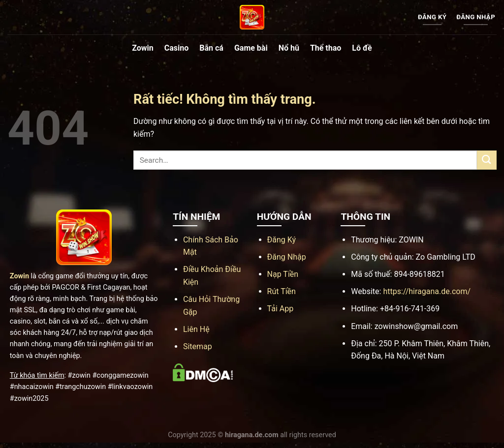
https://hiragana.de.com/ (427, 291)
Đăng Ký (282, 240)
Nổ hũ (289, 48)
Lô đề (362, 48)
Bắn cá (211, 48)
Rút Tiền (282, 291)
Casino (176, 48)
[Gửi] (487, 160)
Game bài (251, 48)
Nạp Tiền (283, 274)
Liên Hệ (196, 329)
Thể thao (326, 48)
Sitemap (198, 346)
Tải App (281, 309)
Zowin (143, 48)
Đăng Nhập (287, 257)
